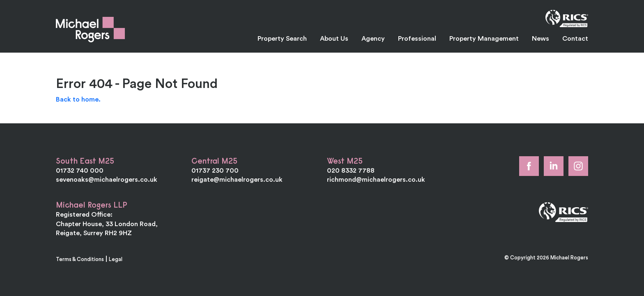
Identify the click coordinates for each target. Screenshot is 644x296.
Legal (116, 259)
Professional (417, 38)
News (540, 38)
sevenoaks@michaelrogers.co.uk (107, 179)
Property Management (484, 38)
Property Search (282, 38)
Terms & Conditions (80, 259)
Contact (575, 38)
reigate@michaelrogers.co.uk (237, 179)
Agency (373, 38)
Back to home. (78, 99)
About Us (334, 38)
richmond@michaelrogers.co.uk (376, 179)
